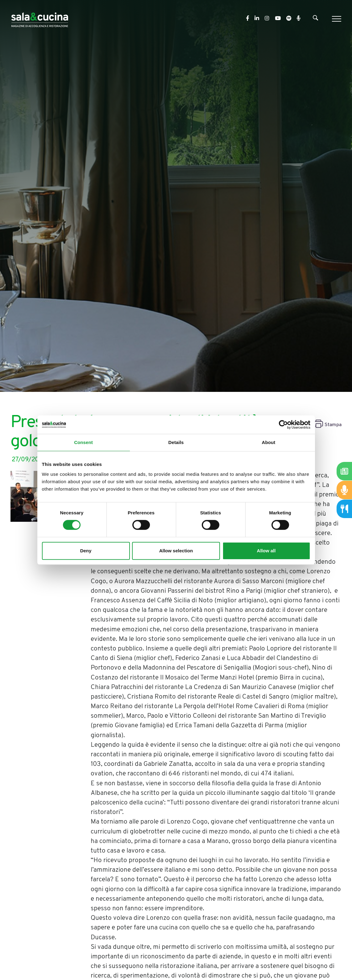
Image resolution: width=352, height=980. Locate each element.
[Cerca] (315, 19)
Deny (86, 551)
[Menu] (336, 19)
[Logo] (40, 19)
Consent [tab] (83, 442)
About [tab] (269, 442)
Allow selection (176, 551)
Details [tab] (176, 442)
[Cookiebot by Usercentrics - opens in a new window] (283, 425)
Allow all (266, 551)
